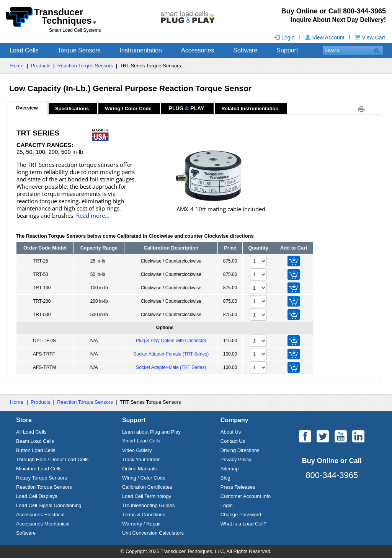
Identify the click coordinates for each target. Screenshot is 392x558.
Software (245, 50)
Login (284, 38)
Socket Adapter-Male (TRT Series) (171, 367)
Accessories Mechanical (43, 524)
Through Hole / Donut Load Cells (52, 459)
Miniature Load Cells (39, 469)
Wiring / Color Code (144, 478)
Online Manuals (139, 469)
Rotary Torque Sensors (42, 478)
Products (41, 66)
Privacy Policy (236, 459)
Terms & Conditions (144, 515)
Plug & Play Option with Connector (171, 341)
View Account (325, 38)
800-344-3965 (332, 475)
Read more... (93, 216)
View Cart (370, 38)
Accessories (198, 50)
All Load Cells (31, 432)
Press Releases (238, 487)
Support (287, 50)
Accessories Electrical (40, 515)
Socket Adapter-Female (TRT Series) (171, 354)
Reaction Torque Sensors (85, 66)
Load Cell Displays (37, 496)
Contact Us (233, 441)
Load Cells (24, 50)
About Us (231, 432)
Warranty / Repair (141, 524)
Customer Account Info (246, 496)
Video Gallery (137, 450)
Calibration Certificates (147, 487)
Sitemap (230, 469)
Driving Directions (240, 450)
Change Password (241, 515)
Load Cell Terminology (147, 496)
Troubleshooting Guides (149, 505)
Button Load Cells (36, 450)
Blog (225, 478)
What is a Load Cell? (243, 524)
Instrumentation (141, 50)
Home (17, 66)
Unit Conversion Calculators (153, 533)
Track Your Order (141, 459)
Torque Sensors (79, 50)
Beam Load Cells (35, 441)
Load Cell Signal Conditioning (49, 505)
